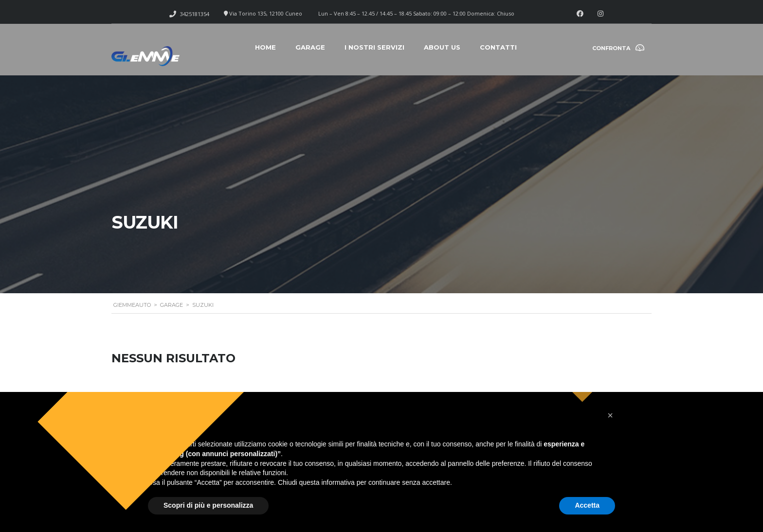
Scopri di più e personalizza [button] (208, 505)
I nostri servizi (374, 47)
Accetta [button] (587, 505)
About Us (442, 47)
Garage (310, 47)
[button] (610, 415)
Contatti (498, 47)
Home (265, 47)
